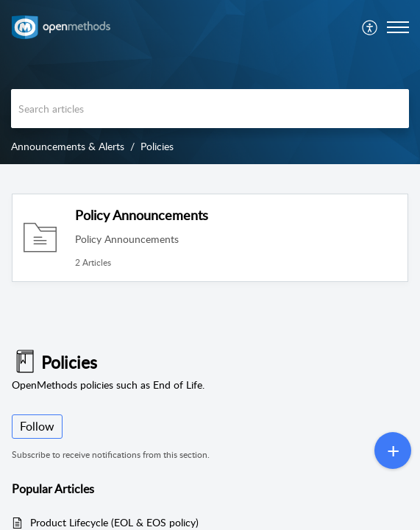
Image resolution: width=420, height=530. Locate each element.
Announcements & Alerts (68, 146)
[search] (210, 109)
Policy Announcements (142, 215)
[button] (370, 27)
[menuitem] (370, 27)
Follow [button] (37, 426)
